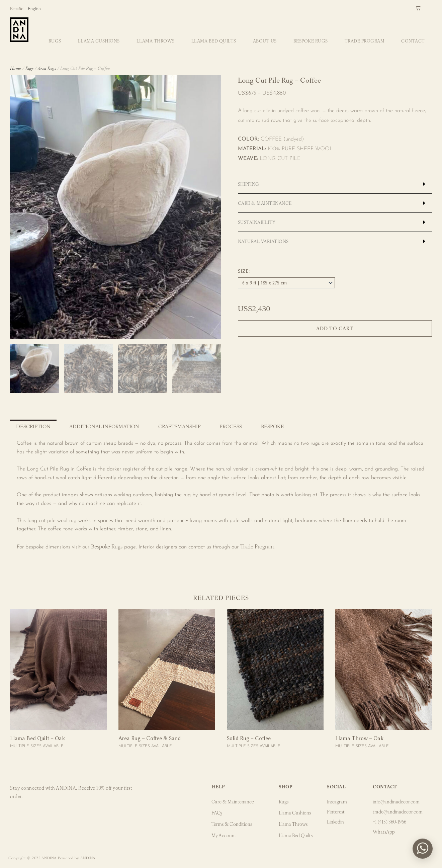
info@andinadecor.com (396, 801)
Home (16, 68)
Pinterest (336, 811)
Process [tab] (231, 426)
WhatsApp (384, 832)
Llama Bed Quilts (214, 41)
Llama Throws (156, 41)
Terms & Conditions (232, 824)
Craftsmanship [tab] (180, 426)
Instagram (337, 801)
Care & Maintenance (265, 203)
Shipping (249, 184)
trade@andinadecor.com (398, 811)
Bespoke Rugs (311, 41)
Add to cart (335, 328)
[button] (335, 184)
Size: (244, 271)
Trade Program (365, 41)
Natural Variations (263, 241)
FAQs (217, 813)
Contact (413, 41)
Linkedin (335, 821)
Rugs (55, 41)
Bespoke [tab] (273, 426)
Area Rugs (47, 68)
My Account (224, 836)
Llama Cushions (99, 41)
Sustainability (257, 222)
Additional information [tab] (104, 426)
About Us (265, 41)
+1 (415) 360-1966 (389, 821)
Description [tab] (33, 426)
